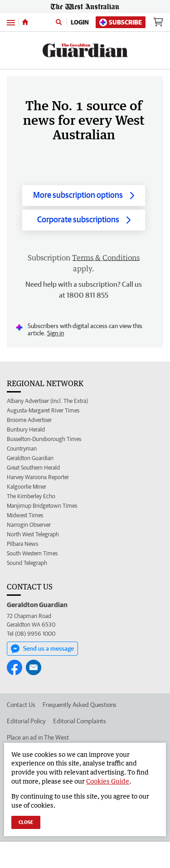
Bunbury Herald (26, 429)
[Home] (25, 22)
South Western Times (32, 553)
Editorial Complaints (80, 721)
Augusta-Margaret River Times (43, 410)
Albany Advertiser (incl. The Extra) (47, 401)
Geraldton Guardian (30, 458)
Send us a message (42, 649)
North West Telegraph (33, 534)
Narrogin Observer (29, 525)
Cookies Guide (108, 781)
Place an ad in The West (38, 737)
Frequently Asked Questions (80, 705)
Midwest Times (25, 515)
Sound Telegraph (27, 563)
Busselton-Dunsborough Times (44, 439)
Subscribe (121, 22)
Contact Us (21, 705)
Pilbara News (22, 544)
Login (80, 22)
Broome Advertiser (29, 420)
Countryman (22, 449)
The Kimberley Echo (31, 496)
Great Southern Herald (33, 468)
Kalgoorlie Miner (27, 487)
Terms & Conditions (106, 258)
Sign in (56, 333)
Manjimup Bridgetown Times (42, 506)
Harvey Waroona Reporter (38, 477)
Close (26, 822)
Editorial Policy (26, 721)
